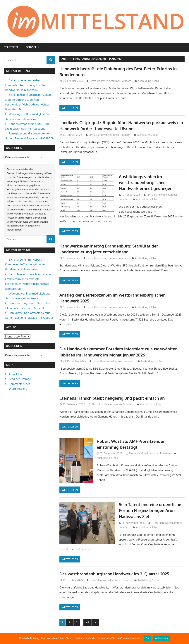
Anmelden (15, 374)
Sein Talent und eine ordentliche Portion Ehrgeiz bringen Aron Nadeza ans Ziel (150, 510)
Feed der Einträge (20, 379)
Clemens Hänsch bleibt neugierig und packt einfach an (112, 398)
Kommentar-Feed (20, 384)
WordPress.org (18, 389)
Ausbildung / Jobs (148, 81)
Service (31, 47)
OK (147, 638)
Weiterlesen (70, 108)
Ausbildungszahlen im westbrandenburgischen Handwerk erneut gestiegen (146, 182)
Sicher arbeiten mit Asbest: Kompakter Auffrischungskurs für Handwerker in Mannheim (25, 85)
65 (87, 622)
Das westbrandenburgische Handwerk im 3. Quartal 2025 (114, 574)
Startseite (11, 47)
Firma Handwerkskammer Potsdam (110, 81)
